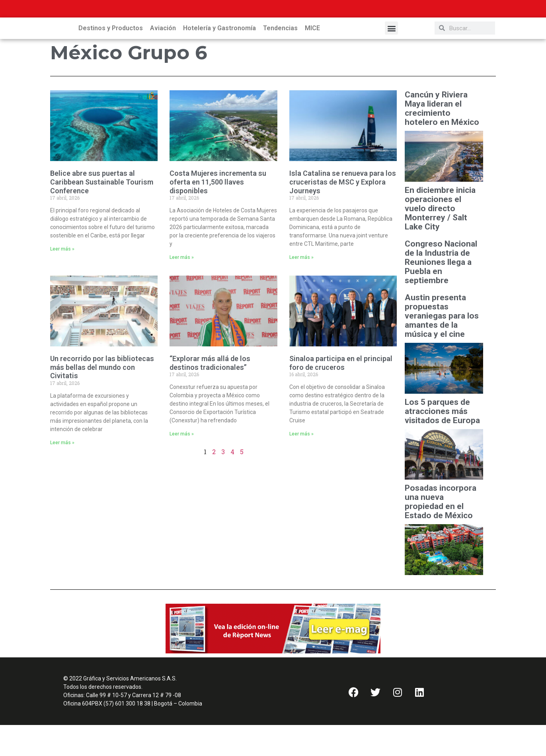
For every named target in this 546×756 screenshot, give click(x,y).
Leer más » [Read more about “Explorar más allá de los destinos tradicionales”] (182, 465)
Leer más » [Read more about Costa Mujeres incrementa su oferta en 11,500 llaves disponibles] (182, 288)
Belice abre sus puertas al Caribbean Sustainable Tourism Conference (102, 213)
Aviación (163, 59)
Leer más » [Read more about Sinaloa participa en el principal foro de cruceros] (301, 465)
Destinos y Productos (111, 59)
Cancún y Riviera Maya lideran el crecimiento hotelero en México (442, 140)
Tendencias (280, 59)
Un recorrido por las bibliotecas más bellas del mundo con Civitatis (102, 398)
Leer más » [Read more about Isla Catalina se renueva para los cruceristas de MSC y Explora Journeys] (301, 288)
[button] (391, 59)
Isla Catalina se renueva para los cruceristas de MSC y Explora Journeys (343, 213)
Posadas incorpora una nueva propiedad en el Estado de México (441, 533)
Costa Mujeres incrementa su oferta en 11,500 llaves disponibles (218, 213)
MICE (312, 59)
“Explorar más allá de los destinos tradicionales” (210, 394)
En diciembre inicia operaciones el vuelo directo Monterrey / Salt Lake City (440, 240)
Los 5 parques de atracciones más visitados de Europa (443, 442)
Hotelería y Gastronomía (219, 59)
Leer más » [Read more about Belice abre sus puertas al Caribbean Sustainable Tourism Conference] (62, 280)
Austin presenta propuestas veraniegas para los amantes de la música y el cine (442, 347)
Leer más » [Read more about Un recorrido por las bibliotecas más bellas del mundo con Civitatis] (62, 474)
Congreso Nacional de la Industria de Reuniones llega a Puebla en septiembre (441, 293)
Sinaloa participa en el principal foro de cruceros (341, 394)
